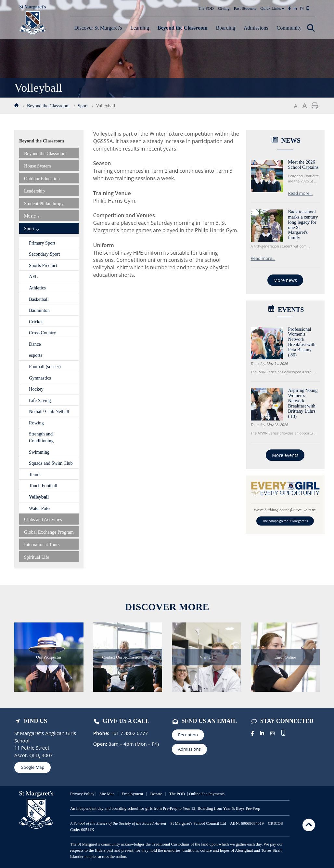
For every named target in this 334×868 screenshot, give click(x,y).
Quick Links (272, 8)
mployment (134, 794)
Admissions (189, 749)
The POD (206, 8)
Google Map (32, 767)
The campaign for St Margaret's (285, 521)
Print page (315, 106)
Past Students (245, 8)
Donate (157, 794)
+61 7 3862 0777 (129, 733)
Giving (224, 8)
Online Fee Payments (207, 794)
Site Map (107, 794)
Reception (188, 735)
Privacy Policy (82, 794)
